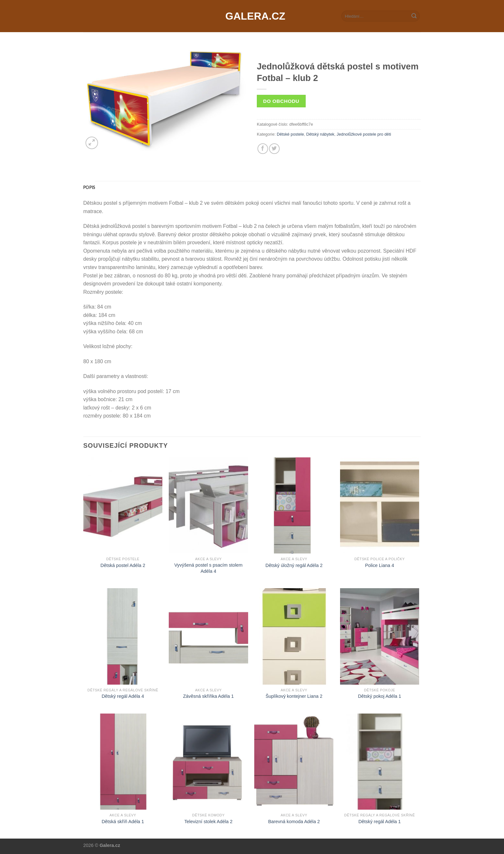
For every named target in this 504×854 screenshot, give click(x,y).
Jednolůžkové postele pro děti (364, 134)
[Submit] (414, 16)
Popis (89, 187)
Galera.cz (252, 16)
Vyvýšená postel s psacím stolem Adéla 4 (208, 568)
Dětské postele (290, 134)
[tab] (89, 187)
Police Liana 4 (380, 565)
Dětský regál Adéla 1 (380, 822)
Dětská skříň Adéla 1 (123, 822)
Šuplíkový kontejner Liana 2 (294, 696)
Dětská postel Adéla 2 (123, 565)
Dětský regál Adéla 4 (123, 696)
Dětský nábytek (320, 134)
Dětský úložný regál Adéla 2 (294, 565)
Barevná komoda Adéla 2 (294, 822)
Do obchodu (281, 101)
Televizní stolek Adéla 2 (209, 822)
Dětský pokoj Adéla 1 (380, 696)
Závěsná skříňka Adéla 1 (209, 696)
